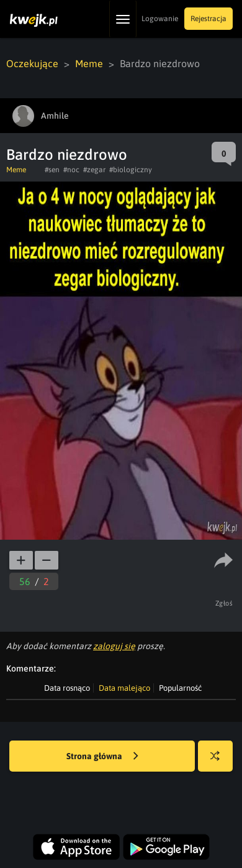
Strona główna (102, 757)
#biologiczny (131, 170)
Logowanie (160, 19)
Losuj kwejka (220, 762)
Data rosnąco (67, 688)
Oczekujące (32, 63)
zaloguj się (114, 646)
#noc (71, 170)
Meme (89, 63)
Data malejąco (124, 688)
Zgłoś (224, 603)
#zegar (94, 170)
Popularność (180, 688)
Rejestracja (208, 19)
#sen (52, 170)
